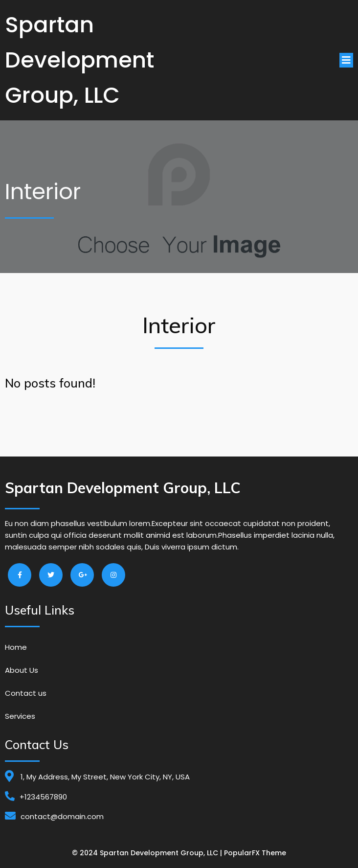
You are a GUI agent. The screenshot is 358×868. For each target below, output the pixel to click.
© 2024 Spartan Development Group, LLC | (148, 853)
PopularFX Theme (255, 853)
